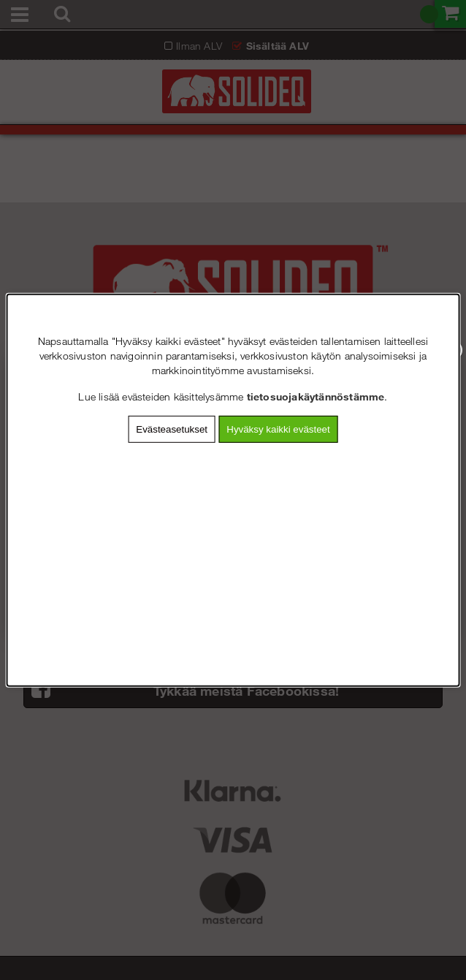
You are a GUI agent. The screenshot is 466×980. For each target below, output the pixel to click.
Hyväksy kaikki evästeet (278, 429)
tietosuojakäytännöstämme (316, 396)
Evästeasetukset (172, 429)
